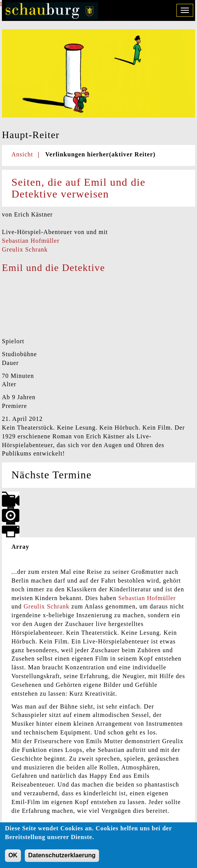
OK (13, 856)
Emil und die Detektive (53, 268)
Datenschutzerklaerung (62, 856)
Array (20, 547)
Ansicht (22, 154)
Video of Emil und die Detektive (59, 306)
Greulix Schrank (25, 249)
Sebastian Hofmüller (31, 241)
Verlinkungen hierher (100, 154)
